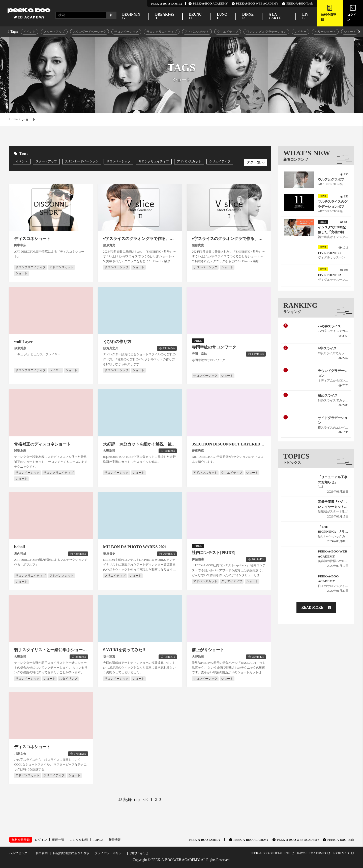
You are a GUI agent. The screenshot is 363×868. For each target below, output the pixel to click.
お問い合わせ (139, 853)
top (137, 800)
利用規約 (42, 853)
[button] (359, 32)
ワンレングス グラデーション (266, 32)
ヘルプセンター (20, 853)
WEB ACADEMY (255, 4)
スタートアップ (54, 32)
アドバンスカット (197, 32)
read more (316, 607)
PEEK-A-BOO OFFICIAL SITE (270, 853)
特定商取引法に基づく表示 (71, 853)
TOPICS (98, 840)
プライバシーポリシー (110, 853)
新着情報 (115, 840)
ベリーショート (325, 32)
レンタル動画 (79, 840)
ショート (350, 32)
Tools (297, 4)
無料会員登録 (21, 840)
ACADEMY (208, 4)
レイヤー (300, 32)
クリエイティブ (228, 32)
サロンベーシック (126, 32)
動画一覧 (58, 840)
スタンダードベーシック (89, 32)
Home (13, 119)
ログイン (41, 840)
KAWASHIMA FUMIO (311, 853)
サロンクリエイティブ (162, 32)
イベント (29, 32)
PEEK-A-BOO (251, 840)
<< (145, 800)
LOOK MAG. (341, 853)
